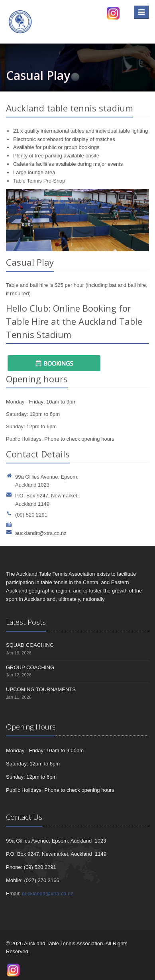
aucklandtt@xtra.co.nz (41, 533)
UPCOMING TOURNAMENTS (41, 689)
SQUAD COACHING (30, 645)
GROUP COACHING (30, 667)
